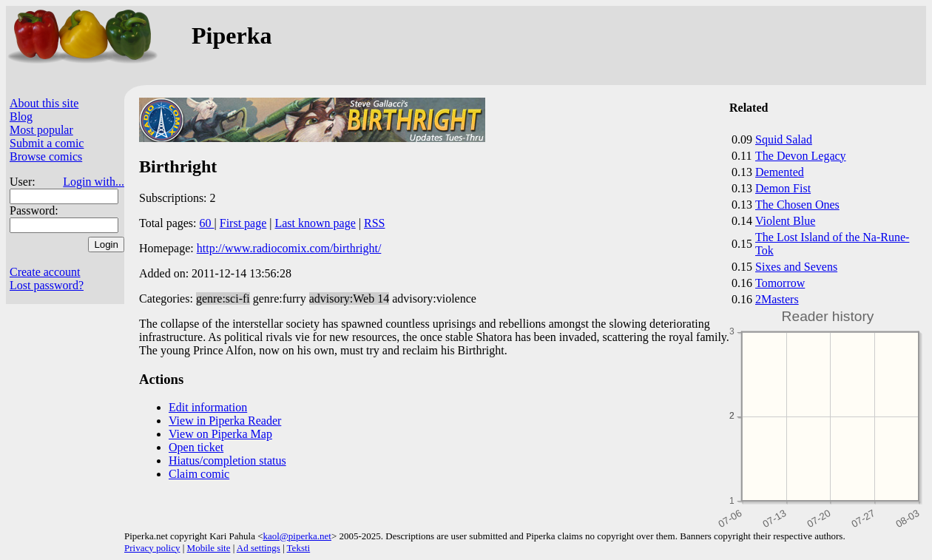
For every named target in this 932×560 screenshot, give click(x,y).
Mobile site (209, 548)
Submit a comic (47, 143)
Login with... (94, 182)
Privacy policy (152, 548)
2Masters (777, 299)
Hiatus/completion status (227, 461)
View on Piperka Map (220, 434)
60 (207, 223)
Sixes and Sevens (796, 267)
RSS (374, 223)
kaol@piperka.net (297, 536)
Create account (45, 272)
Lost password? (47, 285)
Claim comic (199, 474)
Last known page (315, 223)
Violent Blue (785, 221)
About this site (44, 103)
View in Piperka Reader (225, 421)
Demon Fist (783, 188)
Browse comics (46, 156)
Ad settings (259, 548)
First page (243, 223)
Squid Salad (784, 139)
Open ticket (196, 447)
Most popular (41, 130)
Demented (780, 172)
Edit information (208, 407)
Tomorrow (780, 283)
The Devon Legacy (801, 156)
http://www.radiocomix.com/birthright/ (289, 248)
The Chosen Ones (797, 205)
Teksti (299, 548)
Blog (21, 117)
